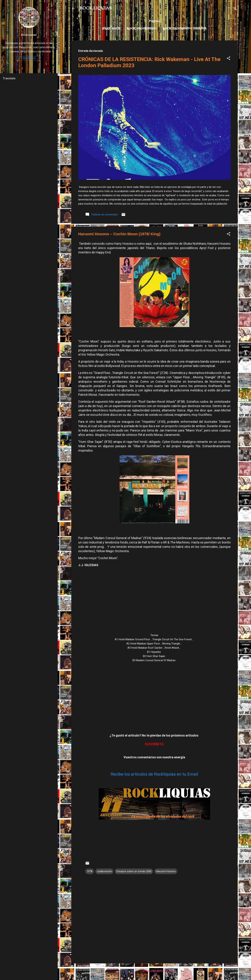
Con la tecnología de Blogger (154, 971)
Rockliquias (29, 35)
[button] (229, 59)
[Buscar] (235, 10)
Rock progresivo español (185, 29)
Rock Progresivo (142, 29)
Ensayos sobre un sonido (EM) (134, 871)
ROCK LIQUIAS (96, 8)
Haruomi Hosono (166, 871)
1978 (90, 871)
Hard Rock (111, 29)
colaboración (104, 871)
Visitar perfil (29, 58)
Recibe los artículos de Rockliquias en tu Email (154, 774)
